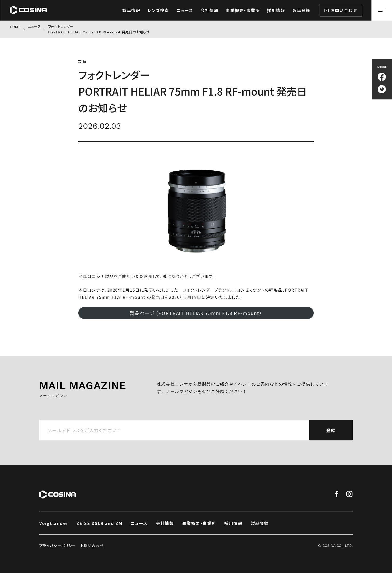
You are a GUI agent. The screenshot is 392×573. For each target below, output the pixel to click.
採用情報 (233, 523)
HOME (15, 27)
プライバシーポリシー (58, 546)
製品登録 (260, 523)
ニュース (34, 27)
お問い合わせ (92, 546)
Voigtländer (54, 523)
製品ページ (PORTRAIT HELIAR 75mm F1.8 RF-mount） (196, 313)
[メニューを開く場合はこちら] (382, 10)
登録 (331, 430)
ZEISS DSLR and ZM (99, 523)
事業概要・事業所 (199, 523)
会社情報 (165, 523)
